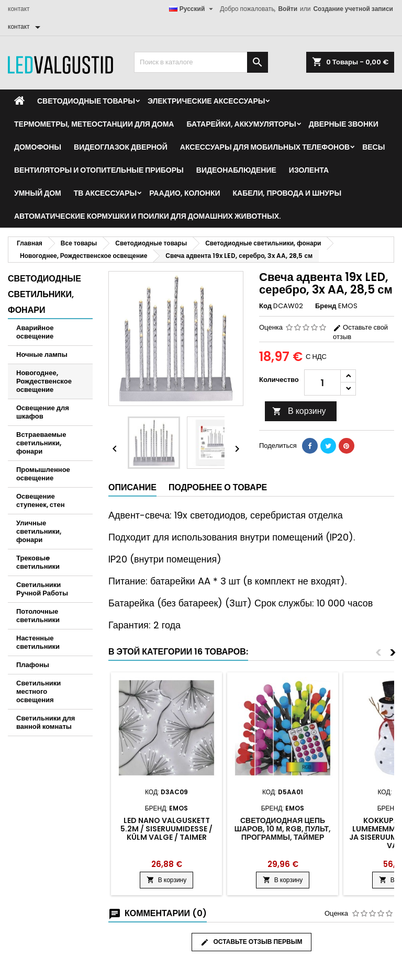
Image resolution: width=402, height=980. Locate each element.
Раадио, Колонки (185, 193)
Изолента (309, 170)
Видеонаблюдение (236, 170)
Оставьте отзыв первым (252, 942)
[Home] (19, 101)
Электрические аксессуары (206, 101)
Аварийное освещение (35, 332)
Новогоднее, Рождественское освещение (44, 381)
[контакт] (26, 27)
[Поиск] (201, 62)
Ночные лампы (42, 354)
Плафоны (33, 665)
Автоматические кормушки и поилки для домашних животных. (148, 216)
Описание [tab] (132, 487)
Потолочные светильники (38, 616)
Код (265, 306)
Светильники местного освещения (38, 691)
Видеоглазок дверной (121, 147)
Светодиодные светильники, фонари (44, 294)
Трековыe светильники (38, 562)
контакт (19, 9)
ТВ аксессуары (105, 193)
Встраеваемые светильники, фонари (41, 443)
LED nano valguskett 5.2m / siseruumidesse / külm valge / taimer (166, 829)
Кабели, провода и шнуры (287, 193)
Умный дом (38, 193)
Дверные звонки (344, 124)
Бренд (326, 306)
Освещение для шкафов (43, 412)
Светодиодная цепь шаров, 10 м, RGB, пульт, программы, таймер (283, 829)
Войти (288, 9)
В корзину (299, 411)
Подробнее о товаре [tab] (218, 487)
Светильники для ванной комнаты (46, 722)
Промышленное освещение (43, 474)
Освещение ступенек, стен (41, 500)
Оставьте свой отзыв (360, 332)
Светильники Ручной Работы (42, 589)
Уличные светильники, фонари (39, 531)
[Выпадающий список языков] (193, 9)
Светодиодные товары (86, 101)
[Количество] (322, 382)
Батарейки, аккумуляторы (241, 124)
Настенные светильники (38, 642)
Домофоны (38, 147)
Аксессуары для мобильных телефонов (265, 147)
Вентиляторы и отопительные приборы (99, 170)
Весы (373, 147)
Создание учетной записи (353, 9)
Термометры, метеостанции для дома (94, 124)
